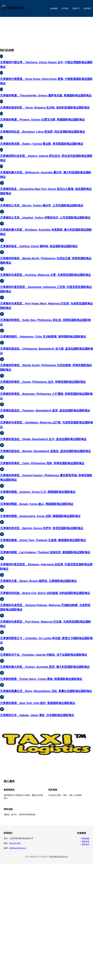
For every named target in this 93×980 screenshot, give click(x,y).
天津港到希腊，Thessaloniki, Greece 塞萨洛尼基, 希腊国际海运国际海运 (46, 95)
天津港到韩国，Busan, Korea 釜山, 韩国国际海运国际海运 (37, 504)
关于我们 (65, 8)
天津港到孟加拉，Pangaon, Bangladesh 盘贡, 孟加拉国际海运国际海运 (45, 410)
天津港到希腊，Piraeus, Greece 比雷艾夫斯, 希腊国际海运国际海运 (42, 120)
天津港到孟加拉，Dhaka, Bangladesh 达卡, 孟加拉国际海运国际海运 (43, 439)
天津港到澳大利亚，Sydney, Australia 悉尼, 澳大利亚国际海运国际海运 (45, 667)
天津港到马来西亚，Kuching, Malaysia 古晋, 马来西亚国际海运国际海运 (45, 275)
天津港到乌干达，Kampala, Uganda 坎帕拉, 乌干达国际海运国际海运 (44, 655)
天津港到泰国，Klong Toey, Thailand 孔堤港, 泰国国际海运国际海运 (43, 540)
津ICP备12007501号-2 (59, 857)
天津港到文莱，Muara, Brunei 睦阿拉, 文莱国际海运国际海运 (38, 581)
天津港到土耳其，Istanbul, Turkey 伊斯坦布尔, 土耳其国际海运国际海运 (45, 218)
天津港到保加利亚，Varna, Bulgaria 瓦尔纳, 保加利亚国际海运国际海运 (45, 108)
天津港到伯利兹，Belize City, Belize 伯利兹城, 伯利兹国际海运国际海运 (45, 593)
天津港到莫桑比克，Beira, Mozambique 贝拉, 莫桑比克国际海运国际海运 (46, 691)
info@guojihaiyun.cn (18, 848)
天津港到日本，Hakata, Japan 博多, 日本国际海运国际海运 (37, 715)
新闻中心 (76, 8)
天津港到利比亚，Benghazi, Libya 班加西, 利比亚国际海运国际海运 (42, 132)
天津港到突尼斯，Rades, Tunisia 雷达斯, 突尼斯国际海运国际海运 (42, 144)
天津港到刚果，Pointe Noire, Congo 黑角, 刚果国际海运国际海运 (41, 679)
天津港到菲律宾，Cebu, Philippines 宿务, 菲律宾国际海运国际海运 (42, 463)
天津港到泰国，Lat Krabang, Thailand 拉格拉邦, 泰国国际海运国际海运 (45, 552)
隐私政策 (86, 841)
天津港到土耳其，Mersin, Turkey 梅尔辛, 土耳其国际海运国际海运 (42, 205)
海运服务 (54, 8)
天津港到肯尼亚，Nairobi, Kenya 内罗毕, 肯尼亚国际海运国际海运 (42, 528)
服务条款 (86, 844)
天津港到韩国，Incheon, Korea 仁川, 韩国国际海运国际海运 (38, 492)
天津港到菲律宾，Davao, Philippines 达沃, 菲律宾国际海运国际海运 (43, 382)
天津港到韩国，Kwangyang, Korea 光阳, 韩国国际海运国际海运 (40, 516)
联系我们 (87, 8)
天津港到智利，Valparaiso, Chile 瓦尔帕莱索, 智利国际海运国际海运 (43, 337)
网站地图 (86, 838)
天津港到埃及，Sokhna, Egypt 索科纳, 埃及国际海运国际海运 (39, 246)
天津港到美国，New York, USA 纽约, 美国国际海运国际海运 (38, 703)
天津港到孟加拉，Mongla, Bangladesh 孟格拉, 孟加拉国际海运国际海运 (45, 451)
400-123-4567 (15, 843)
